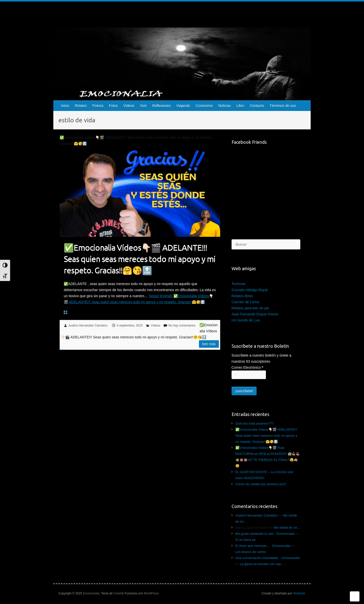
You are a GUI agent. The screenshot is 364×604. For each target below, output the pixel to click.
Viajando (183, 106)
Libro (240, 106)
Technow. (299, 593)
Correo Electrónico (247, 367)
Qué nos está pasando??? (255, 423)
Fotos (113, 106)
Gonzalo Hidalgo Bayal (249, 290)
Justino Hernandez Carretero (88, 326)
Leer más (209, 344)
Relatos (81, 106)
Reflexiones (161, 106)
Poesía (98, 106)
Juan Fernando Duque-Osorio (255, 314)
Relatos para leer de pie (250, 308)
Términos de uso (283, 106)
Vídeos (129, 106)
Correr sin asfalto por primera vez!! (261, 484)
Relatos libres (242, 296)
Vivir (143, 106)
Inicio (65, 106)
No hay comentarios (182, 326)
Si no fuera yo (245, 540)
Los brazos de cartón (251, 552)
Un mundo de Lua (246, 320)
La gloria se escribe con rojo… (262, 564)
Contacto (257, 106)
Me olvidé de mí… (287, 528)
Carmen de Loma (245, 302)
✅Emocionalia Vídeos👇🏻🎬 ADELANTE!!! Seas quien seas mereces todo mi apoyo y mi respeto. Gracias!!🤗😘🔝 (140, 259)
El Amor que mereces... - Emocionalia (263, 546)
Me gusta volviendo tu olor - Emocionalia (265, 534)
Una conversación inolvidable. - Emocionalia (268, 558)
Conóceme (204, 106)
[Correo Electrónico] (249, 375)
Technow (238, 284)
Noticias (224, 106)
